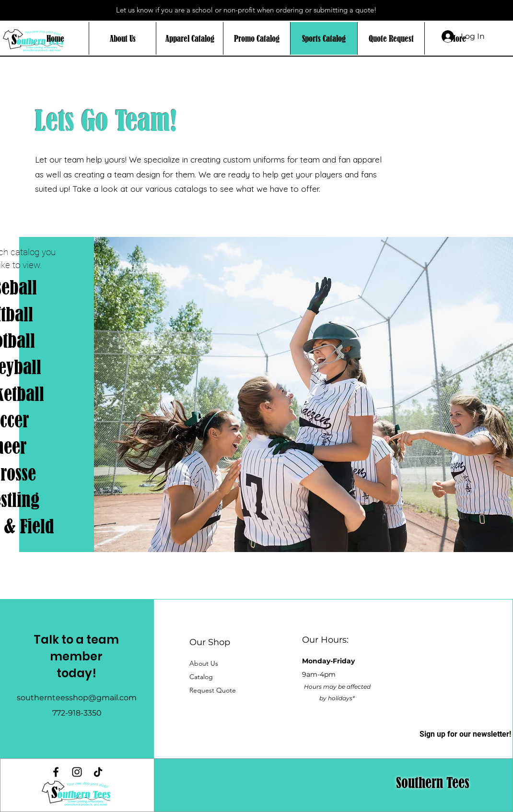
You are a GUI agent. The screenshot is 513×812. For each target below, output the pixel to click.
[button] (201, 677)
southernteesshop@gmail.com (77, 698)
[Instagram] (77, 772)
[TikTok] (98, 772)
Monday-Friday (328, 661)
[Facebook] (56, 772)
